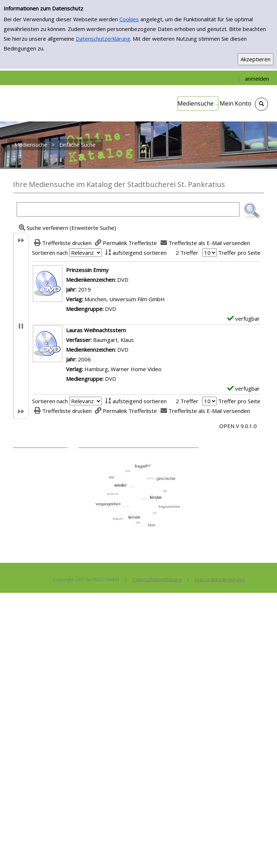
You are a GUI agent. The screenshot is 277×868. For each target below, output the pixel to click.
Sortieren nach (50, 253)
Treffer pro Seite (239, 253)
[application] (198, 103)
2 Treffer (187, 253)
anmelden (257, 79)
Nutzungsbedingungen (220, 579)
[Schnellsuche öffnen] (261, 104)
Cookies (129, 19)
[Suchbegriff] (128, 209)
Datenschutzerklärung (103, 39)
